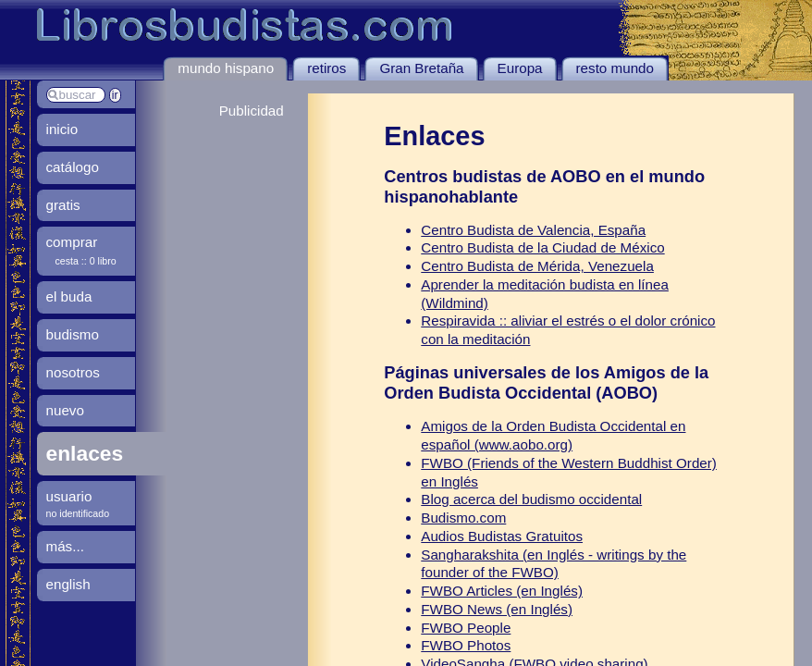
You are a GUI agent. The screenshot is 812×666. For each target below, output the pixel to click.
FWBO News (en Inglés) (497, 609)
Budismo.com (463, 518)
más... (65, 546)
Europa (520, 68)
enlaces (85, 453)
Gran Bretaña (421, 68)
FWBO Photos (466, 645)
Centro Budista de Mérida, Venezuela (537, 266)
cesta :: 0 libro (86, 261)
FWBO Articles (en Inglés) (502, 591)
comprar (72, 242)
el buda (69, 296)
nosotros (73, 372)
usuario (69, 496)
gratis (63, 205)
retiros (326, 68)
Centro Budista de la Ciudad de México (542, 247)
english (68, 584)
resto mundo (615, 68)
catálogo (73, 167)
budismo (73, 334)
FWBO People (466, 628)
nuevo (65, 410)
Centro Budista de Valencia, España (533, 230)
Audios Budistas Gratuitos (502, 536)
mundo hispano (226, 68)
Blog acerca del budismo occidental (531, 499)
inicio (62, 129)
